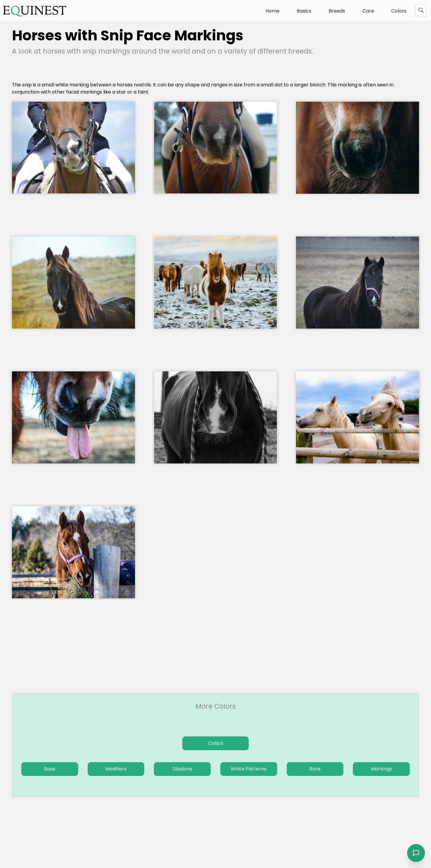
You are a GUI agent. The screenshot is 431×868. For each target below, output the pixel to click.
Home (273, 11)
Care (368, 11)
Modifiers (116, 769)
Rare (315, 769)
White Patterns (249, 769)
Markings (381, 769)
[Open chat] (416, 853)
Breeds (337, 11)
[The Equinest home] (35, 11)
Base (50, 769)
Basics (304, 11)
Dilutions (182, 769)
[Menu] (421, 11)
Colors (399, 11)
